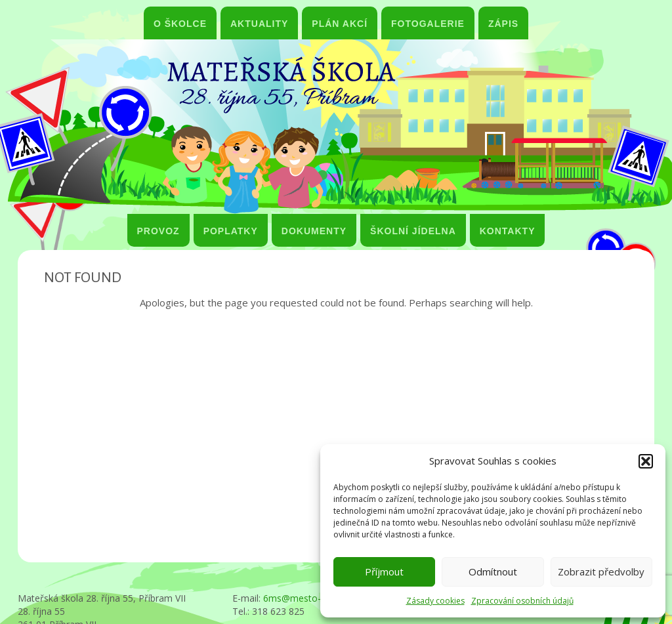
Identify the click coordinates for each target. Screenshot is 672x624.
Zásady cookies (435, 601)
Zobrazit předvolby (601, 572)
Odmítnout (493, 572)
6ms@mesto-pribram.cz (314, 598)
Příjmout (384, 572)
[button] (646, 461)
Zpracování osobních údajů (522, 601)
